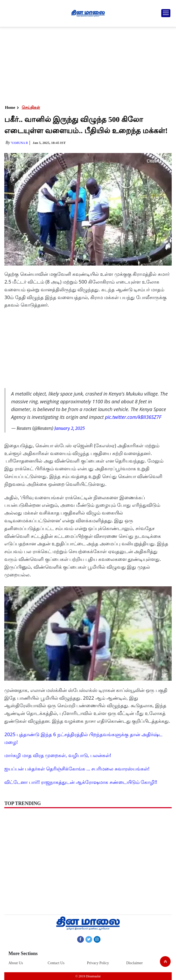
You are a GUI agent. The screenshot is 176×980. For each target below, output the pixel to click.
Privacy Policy (98, 963)
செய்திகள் (31, 107)
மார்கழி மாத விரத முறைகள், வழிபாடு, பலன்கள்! (58, 755)
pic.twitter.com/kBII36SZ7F (133, 417)
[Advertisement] (87, 64)
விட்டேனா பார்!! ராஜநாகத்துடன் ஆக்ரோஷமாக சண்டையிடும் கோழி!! (81, 782)
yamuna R (19, 143)
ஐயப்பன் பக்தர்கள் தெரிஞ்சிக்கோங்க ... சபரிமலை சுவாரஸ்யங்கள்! (77, 769)
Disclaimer (134, 963)
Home (10, 107)
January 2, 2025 (70, 428)
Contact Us (56, 963)
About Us (16, 963)
